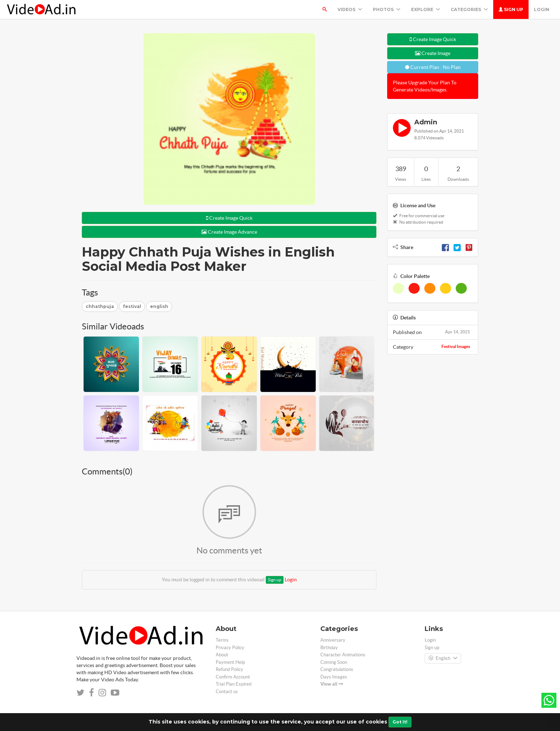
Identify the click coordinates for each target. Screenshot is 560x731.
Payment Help (230, 662)
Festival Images (456, 346)
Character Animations (343, 655)
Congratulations (337, 669)
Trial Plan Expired (234, 684)
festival (132, 306)
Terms (222, 640)
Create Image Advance (229, 232)
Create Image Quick (229, 218)
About (222, 655)
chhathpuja (100, 306)
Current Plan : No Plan (433, 67)
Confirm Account (233, 677)
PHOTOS (387, 9)
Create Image (433, 53)
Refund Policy (229, 669)
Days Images (334, 677)
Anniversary (333, 640)
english (159, 306)
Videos (350, 9)
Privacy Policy (230, 648)
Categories (469, 9)
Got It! (400, 722)
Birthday (329, 648)
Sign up (511, 9)
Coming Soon (334, 662)
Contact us (227, 692)
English (443, 658)
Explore (426, 9)
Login (542, 9)
